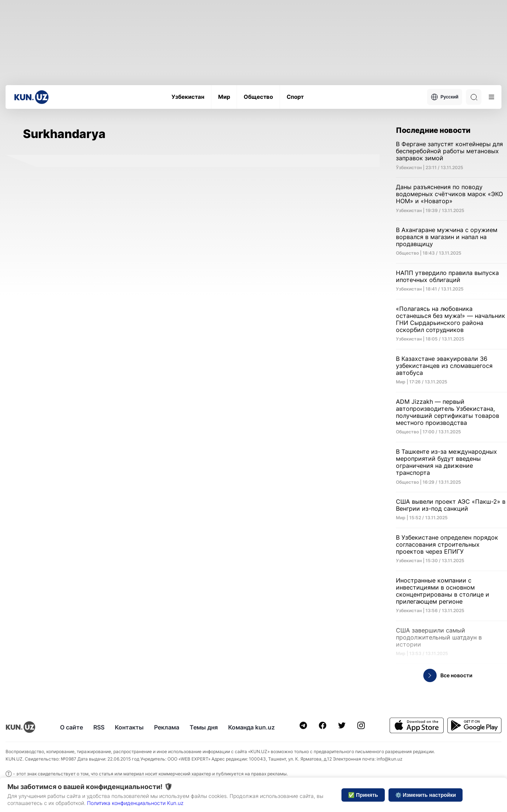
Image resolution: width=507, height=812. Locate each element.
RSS (99, 727)
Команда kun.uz (251, 727)
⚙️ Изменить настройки (426, 795)
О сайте (71, 727)
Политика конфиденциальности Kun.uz (135, 803)
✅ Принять (363, 795)
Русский (445, 97)
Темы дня (204, 727)
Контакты (129, 727)
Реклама (167, 727)
